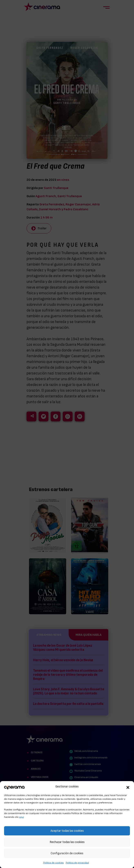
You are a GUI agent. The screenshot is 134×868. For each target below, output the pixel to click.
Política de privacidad (77, 863)
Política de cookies (54, 863)
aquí (22, 817)
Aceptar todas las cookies (67, 831)
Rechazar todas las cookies (67, 842)
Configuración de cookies (67, 853)
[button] (128, 787)
